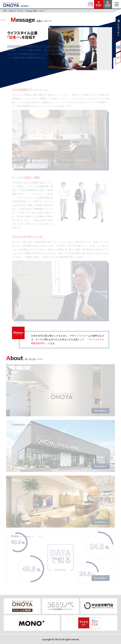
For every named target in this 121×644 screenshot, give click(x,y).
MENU (117, 4)
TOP (5, 11)
